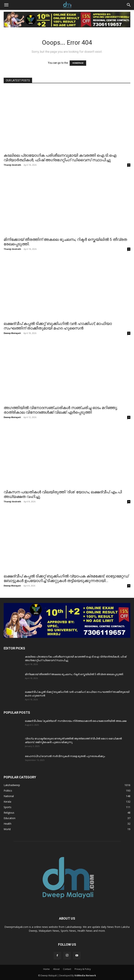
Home (46, 969)
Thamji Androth (12, 165)
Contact (67, 969)
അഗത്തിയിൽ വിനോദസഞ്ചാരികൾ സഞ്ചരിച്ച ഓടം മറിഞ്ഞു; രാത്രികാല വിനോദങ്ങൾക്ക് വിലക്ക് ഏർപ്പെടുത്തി (61, 410)
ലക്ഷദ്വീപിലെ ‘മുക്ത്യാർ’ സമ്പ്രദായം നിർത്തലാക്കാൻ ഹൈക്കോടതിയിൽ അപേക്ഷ (76, 721)
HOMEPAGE (78, 63)
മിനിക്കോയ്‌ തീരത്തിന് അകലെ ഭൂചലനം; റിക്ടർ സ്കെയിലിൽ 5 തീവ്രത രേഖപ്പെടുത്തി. (74, 674)
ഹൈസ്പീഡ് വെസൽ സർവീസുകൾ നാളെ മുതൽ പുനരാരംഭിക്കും (65, 756)
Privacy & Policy (83, 969)
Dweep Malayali (12, 333)
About (56, 969)
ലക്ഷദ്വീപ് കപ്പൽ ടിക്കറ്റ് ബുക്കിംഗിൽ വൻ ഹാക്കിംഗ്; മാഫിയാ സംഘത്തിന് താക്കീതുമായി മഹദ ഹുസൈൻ (58, 326)
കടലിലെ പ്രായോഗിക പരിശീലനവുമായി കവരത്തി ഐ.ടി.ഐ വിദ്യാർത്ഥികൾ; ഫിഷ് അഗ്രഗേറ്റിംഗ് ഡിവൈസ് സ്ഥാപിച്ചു (60, 158)
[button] (6, 5)
